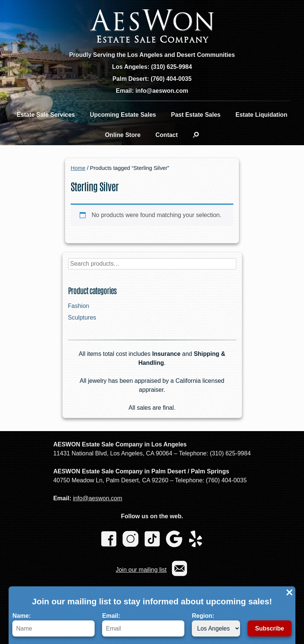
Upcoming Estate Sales (123, 115)
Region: (216, 625)
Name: (53, 625)
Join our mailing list (141, 570)
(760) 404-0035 (171, 79)
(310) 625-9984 (171, 67)
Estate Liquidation (262, 115)
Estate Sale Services (46, 115)
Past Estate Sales (196, 115)
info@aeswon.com (98, 498)
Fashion (79, 306)
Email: (143, 625)
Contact (167, 135)
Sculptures (82, 318)
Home (78, 168)
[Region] (216, 628)
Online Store (123, 135)
